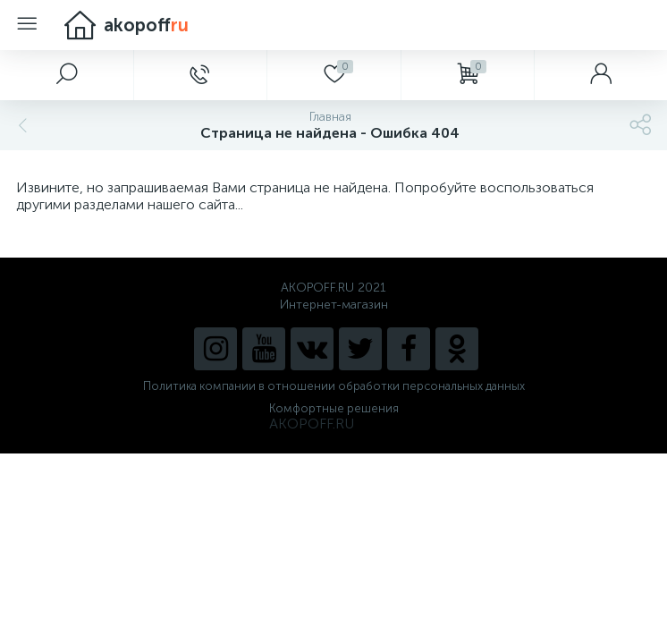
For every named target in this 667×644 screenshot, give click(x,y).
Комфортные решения (334, 408)
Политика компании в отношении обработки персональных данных (334, 386)
